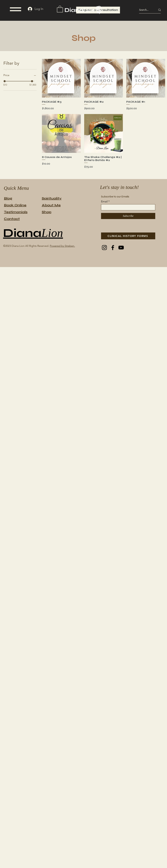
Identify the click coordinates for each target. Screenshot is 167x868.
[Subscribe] (128, 216)
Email (104, 202)
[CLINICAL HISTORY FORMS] (128, 236)
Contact (12, 219)
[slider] (5, 81)
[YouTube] (121, 248)
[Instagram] (104, 248)
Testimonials (16, 212)
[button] (16, 9)
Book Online (15, 205)
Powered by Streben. (62, 246)
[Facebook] (113, 248)
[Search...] (145, 10)
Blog (8, 198)
